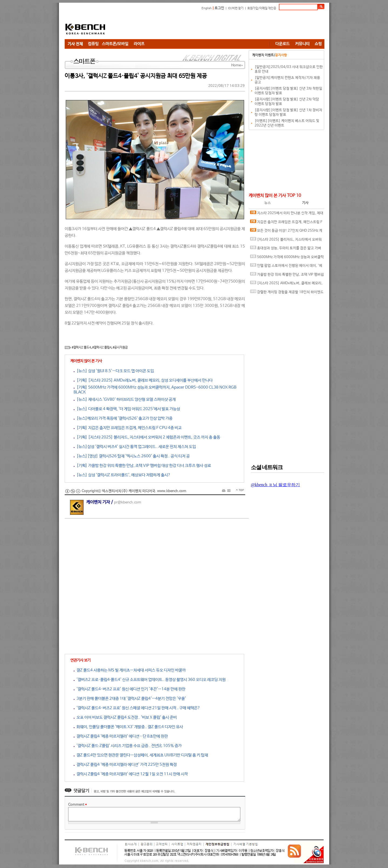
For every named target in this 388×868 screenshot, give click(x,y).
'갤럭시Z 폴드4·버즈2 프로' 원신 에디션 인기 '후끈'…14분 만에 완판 (129, 689)
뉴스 (268, 203)
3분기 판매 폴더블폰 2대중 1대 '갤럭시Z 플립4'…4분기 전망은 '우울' (130, 699)
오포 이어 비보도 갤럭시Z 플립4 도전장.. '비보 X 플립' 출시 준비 (125, 717)
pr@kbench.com (128, 502)
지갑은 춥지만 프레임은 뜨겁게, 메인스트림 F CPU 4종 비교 (286, 223)
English (207, 8)
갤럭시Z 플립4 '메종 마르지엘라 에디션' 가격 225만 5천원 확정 (125, 765)
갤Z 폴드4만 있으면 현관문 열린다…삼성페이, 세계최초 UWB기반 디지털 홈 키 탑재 (141, 755)
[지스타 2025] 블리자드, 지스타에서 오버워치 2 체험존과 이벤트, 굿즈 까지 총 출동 (286, 241)
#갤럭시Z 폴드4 (81, 348)
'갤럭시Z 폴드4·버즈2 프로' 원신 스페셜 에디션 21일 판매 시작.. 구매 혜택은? (137, 708)
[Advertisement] (226, 26)
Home (236, 65)
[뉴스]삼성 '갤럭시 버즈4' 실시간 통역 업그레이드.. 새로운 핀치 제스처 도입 (135, 447)
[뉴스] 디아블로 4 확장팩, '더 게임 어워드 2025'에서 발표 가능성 (127, 409)
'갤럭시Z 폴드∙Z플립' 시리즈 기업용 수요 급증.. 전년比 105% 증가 (128, 746)
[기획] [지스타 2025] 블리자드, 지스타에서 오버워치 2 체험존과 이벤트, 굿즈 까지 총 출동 (147, 437)
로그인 (219, 8)
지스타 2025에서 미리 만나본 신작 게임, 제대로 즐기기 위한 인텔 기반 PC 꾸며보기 (287, 214)
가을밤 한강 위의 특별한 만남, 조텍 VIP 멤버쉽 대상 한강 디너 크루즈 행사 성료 (287, 276)
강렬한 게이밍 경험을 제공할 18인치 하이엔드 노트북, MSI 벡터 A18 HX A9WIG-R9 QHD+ (287, 293)
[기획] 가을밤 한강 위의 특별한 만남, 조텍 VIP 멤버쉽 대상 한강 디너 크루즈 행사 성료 (142, 466)
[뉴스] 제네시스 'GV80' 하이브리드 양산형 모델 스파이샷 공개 (125, 399)
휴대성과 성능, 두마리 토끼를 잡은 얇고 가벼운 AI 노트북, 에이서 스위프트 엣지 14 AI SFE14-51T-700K (286, 249)
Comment (77, 805)
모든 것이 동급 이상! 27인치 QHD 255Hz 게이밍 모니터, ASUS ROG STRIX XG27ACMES (286, 232)
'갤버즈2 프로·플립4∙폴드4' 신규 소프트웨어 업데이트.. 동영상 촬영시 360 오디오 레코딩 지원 (150, 680)
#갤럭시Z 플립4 (102, 348)
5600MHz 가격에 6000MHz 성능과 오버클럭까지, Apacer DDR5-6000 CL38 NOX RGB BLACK (287, 258)
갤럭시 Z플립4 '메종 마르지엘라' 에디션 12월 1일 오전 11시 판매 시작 (131, 774)
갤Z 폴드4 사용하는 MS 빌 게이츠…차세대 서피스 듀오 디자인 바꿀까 (130, 670)
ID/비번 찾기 (236, 8)
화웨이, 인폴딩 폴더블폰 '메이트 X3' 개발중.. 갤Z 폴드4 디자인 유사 (128, 727)
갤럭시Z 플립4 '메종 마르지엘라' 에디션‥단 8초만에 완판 (121, 736)
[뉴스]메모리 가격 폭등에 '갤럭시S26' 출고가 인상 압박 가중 (123, 418)
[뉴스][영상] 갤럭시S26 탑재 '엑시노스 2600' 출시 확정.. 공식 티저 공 (132, 456)
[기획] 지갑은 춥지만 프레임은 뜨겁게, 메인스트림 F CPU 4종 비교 (128, 428)
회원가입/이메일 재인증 (262, 8)
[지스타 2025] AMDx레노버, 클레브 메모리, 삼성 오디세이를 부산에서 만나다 (286, 284)
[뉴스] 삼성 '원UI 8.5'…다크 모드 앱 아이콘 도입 (114, 371)
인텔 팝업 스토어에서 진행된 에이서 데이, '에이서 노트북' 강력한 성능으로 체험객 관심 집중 (286, 267)
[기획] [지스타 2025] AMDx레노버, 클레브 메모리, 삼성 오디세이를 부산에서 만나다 (143, 380)
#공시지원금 (120, 348)
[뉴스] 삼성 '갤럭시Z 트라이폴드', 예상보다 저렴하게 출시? (122, 475)
